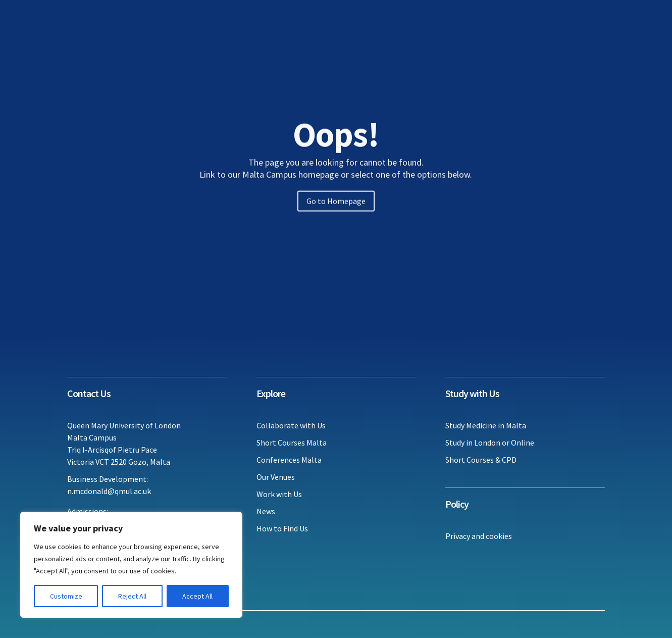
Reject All (132, 596)
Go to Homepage (336, 211)
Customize (66, 596)
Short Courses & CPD (481, 460)
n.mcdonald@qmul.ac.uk (109, 491)
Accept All (197, 596)
